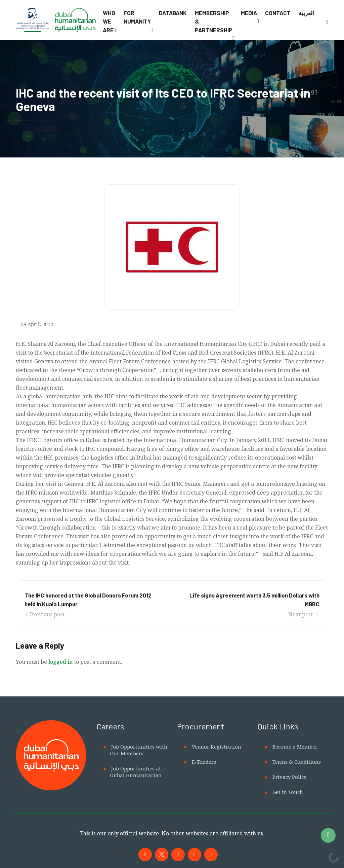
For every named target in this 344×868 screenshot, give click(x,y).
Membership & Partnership (214, 21)
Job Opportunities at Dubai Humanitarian (136, 772)
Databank (173, 13)
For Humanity (137, 17)
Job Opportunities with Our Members (139, 750)
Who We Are (109, 21)
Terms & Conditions (297, 762)
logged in (60, 662)
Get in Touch (288, 792)
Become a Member (295, 747)
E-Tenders (204, 762)
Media (249, 13)
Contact (278, 13)
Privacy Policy (289, 777)
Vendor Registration (217, 747)
